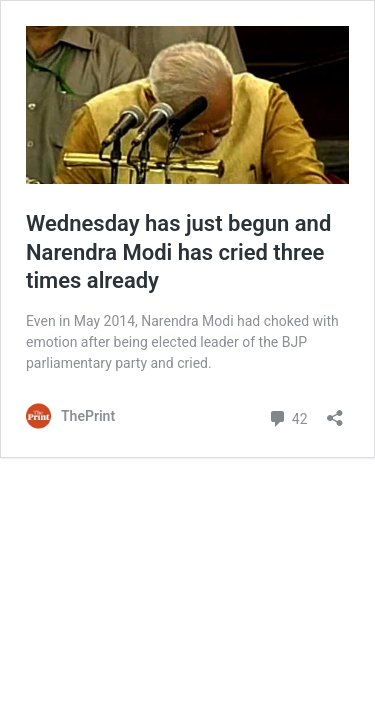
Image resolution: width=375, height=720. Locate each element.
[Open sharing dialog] (335, 411)
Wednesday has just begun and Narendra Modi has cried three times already (178, 252)
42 (287, 416)
